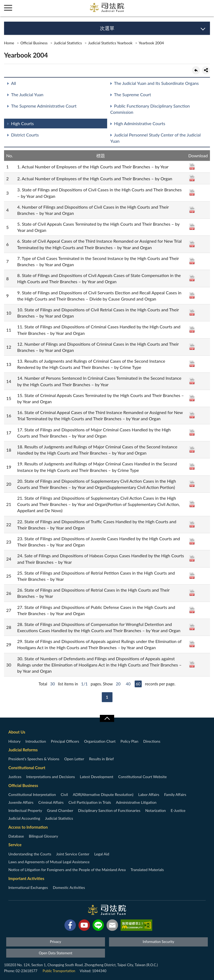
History (14, 741)
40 (128, 684)
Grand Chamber (60, 810)
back (196, 70)
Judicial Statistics (68, 43)
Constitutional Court (27, 768)
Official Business (34, 43)
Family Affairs (175, 794)
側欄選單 (8, 8)
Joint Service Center (73, 854)
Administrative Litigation (136, 802)
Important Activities (26, 878)
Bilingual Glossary (43, 836)
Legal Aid (102, 854)
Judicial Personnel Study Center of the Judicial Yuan (156, 138)
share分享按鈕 (206, 70)
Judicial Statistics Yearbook (110, 43)
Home (9, 43)
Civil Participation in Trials (90, 802)
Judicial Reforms (23, 750)
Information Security (159, 942)
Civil (64, 794)
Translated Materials (147, 870)
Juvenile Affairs (21, 802)
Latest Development (97, 777)
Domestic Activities (69, 887)
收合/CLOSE (107, 718)
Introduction (36, 741)
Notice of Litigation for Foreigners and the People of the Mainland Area (67, 870)
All (13, 83)
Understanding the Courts (30, 854)
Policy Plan (129, 741)
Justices (15, 777)
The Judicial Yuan (27, 94)
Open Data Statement (56, 953)
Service (15, 845)
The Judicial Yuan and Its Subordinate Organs (157, 83)
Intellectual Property (25, 810)
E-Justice (178, 810)
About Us (17, 732)
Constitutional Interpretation (32, 794)
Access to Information (28, 827)
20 (118, 684)
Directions (152, 741)
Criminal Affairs (51, 802)
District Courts (25, 135)
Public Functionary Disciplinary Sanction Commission (150, 109)
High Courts (22, 123)
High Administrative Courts (140, 123)
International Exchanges (28, 887)
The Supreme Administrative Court (44, 106)
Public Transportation (59, 971)
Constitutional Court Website (142, 777)
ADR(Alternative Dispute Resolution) (103, 794)
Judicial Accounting (24, 818)
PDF (192, 166)
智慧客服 (190, 8)
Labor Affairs (149, 794)
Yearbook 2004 (151, 43)
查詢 (206, 8)
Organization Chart (100, 741)
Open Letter (74, 759)
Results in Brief (101, 759)
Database (16, 836)
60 (138, 684)
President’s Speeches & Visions (34, 759)
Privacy (55, 942)
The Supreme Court (133, 94)
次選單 (107, 28)
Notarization (155, 810)
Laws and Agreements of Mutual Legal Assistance (49, 862)
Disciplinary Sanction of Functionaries (109, 810)
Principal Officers (65, 741)
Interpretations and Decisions (50, 777)
